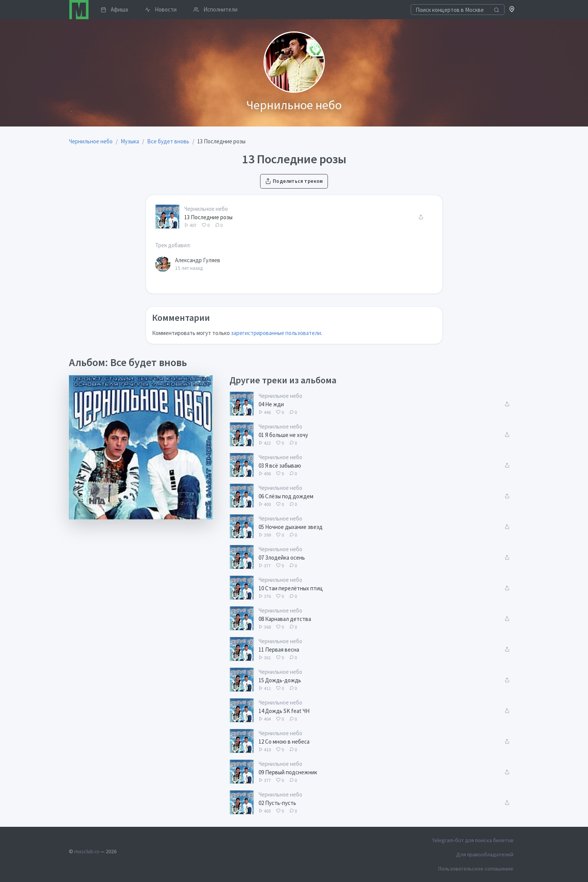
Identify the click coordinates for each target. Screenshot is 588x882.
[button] (512, 10)
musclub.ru (87, 851)
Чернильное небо (206, 209)
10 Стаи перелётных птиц (291, 588)
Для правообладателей (485, 854)
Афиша (114, 9)
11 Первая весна (279, 650)
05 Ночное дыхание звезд (291, 527)
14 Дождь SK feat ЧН (284, 711)
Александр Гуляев (198, 260)
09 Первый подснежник (288, 772)
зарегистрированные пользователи (276, 333)
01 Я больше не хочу (283, 435)
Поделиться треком (294, 181)
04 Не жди (271, 404)
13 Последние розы (208, 217)
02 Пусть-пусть (277, 803)
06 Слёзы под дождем (286, 496)
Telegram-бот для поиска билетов (473, 840)
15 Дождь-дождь (280, 680)
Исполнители (215, 9)
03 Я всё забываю (280, 466)
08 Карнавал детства (285, 619)
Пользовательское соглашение (476, 869)
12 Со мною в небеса (284, 742)
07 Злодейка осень (282, 558)
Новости (161, 9)
